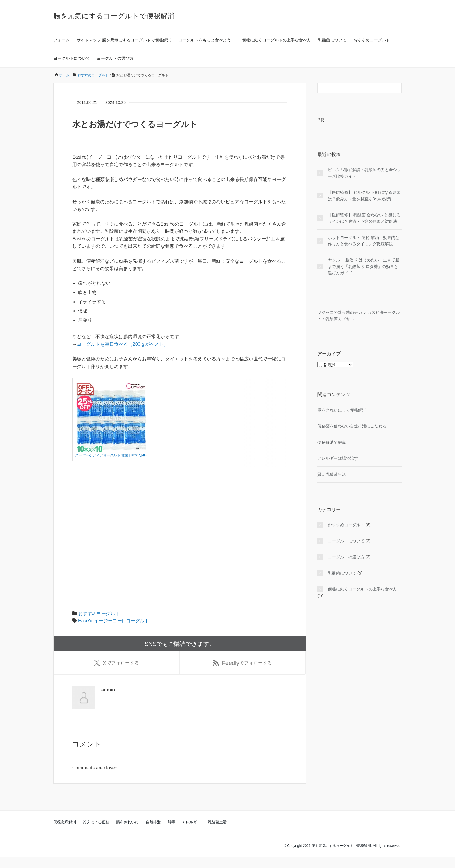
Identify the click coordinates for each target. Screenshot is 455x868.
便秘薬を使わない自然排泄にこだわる (352, 426)
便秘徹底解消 (65, 833)
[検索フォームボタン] (396, 88)
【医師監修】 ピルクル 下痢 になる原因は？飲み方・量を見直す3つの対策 (364, 195)
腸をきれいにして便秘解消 (342, 410)
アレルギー (191, 833)
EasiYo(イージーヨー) (101, 631)
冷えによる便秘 (96, 833)
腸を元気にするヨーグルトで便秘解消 (114, 16)
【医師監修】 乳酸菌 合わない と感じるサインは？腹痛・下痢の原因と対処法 (364, 218)
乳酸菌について (332, 40)
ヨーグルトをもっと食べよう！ (207, 40)
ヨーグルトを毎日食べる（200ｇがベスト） (123, 344)
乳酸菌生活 (217, 833)
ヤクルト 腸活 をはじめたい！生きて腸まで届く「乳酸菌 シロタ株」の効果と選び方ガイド (364, 266)
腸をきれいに (127, 833)
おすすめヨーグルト (372, 40)
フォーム (62, 40)
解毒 (171, 833)
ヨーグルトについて (72, 58)
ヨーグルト (138, 631)
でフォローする (117, 673)
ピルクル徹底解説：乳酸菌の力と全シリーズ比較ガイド (364, 173)
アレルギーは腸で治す (338, 458)
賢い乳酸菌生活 (332, 474)
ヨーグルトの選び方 (115, 58)
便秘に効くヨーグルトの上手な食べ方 (277, 40)
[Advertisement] (180, 537)
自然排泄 (153, 833)
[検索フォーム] (354, 88)
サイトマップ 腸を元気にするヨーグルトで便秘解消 (124, 40)
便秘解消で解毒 (332, 442)
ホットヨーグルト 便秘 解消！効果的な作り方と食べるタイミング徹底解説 (364, 241)
